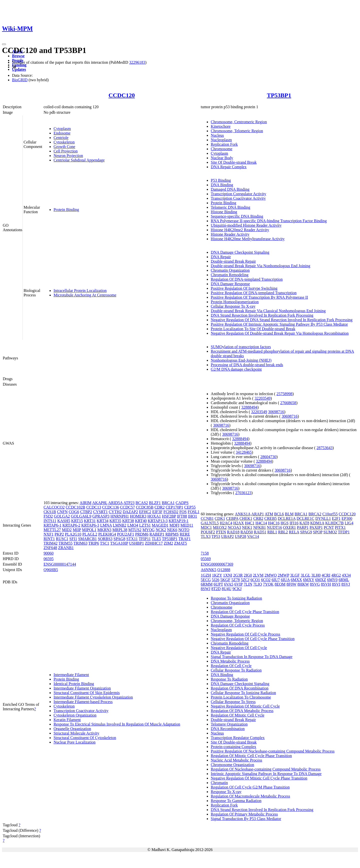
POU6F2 (208, 532)
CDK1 (220, 518)
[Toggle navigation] (4, 44)
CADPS (182, 503)
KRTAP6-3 (90, 525)
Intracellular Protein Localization (80, 291)
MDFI (174, 525)
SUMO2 (330, 532)
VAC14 (253, 536)
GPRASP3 (101, 516)
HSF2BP (169, 516)
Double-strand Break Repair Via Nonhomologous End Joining (260, 266)
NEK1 (247, 527)
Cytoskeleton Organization (75, 715)
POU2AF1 (125, 534)
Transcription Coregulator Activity (238, 194)
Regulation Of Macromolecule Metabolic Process (250, 796)
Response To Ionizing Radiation (236, 598)
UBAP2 (228, 536)
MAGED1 (160, 525)
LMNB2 (119, 525)
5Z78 (235, 580)
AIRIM (86, 503)
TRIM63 (80, 543)
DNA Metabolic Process (230, 661)
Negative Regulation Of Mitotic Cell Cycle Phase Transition (259, 778)
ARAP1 (258, 514)
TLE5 (156, 539)
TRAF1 (185, 539)
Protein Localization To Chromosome (241, 697)
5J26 (215, 580)
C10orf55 (330, 514)
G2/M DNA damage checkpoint (236, 369)
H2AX (239, 523)
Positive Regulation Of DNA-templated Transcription (254, 293)
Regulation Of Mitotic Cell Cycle (237, 715)
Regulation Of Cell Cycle (231, 666)
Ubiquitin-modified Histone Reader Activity (246, 225)
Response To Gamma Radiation (236, 801)
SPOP (318, 532)
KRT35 (115, 521)
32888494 (249, 407)
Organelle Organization (72, 729)
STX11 (132, 539)
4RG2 (336, 575)
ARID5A (115, 503)
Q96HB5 (51, 570)
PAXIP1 (316, 527)
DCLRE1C (305, 518)
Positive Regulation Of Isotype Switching (244, 288)
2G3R (238, 575)
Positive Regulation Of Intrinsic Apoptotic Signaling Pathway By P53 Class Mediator (279, 324)
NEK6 (172, 530)
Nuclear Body (222, 158)
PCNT (329, 527)
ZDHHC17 (154, 543)
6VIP (238, 584)
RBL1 (272, 532)
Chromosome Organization (232, 765)
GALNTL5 (210, 523)
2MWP (283, 575)
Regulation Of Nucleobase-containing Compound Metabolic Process (266, 769)
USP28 (240, 536)
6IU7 (276, 580)
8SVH (326, 584)
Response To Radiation (229, 679)
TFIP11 (145, 539)
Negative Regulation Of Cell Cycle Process (245, 634)
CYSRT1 (100, 512)
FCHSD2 (171, 512)
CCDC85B (145, 507)
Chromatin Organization (230, 270)
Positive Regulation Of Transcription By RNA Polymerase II (259, 297)
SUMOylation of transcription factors (241, 347)
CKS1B (50, 512)
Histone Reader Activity (230, 234)
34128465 (244, 452)
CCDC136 (110, 507)
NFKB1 (260, 527)
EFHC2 (145, 512)
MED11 (187, 525)
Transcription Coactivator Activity (238, 198)
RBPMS (172, 534)
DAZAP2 (130, 512)
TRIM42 (50, 543)
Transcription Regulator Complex (238, 738)
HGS (284, 523)
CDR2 (160, 507)
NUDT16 (274, 527)
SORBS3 (105, 539)
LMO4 (133, 525)
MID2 (67, 530)
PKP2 (59, 534)
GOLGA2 (62, 516)
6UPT (218, 584)
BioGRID (20, 80)
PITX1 (340, 527)
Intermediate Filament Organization (82, 688)
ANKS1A (243, 514)
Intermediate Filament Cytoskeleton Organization (93, 697)
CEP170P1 (174, 507)
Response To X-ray (226, 792)
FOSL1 (194, 512)
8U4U (227, 589)
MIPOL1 (89, 530)
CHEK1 (246, 518)
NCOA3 (234, 527)
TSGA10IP (119, 543)
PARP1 (303, 527)
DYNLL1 (323, 518)
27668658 (288, 403)
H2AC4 (226, 523)
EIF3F (157, 512)
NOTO (184, 530)
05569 (206, 559)
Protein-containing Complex (233, 747)
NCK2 (161, 530)
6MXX (296, 580)
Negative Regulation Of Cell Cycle (239, 648)
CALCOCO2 (54, 507)
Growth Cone (64, 147)
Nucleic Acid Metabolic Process (236, 760)
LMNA (106, 525)
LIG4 (349, 523)
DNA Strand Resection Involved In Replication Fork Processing (262, 315)
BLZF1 (155, 503)
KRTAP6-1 (52, 525)
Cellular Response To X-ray (233, 306)
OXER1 (289, 527)
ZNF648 (50, 548)
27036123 (243, 493)
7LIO (258, 584)
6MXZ (321, 580)
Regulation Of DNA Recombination (240, 688)
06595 (48, 559)
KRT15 (77, 521)
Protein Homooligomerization (235, 302)
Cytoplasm (62, 129)
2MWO (271, 575)
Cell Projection (65, 151)
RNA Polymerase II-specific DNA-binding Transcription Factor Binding (269, 221)
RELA (294, 532)
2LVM (258, 575)
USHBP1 (136, 543)
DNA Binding (222, 185)
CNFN (62, 512)
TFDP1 (344, 532)
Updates (19, 69)
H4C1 (250, 523)
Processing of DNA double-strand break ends (247, 365)
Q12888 (224, 570)
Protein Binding (66, 210)
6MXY (309, 580)
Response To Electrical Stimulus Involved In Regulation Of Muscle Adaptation (117, 724)
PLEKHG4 (107, 534)
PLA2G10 (73, 534)
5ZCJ (245, 580)
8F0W (291, 584)
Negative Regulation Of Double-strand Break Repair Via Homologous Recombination (280, 333)
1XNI (227, 575)
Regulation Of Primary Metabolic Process (244, 814)
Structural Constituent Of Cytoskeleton (85, 738)
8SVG (315, 584)
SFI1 (73, 539)
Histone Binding (224, 212)
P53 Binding (221, 180)
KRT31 (90, 521)
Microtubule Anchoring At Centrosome (85, 295)
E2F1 (336, 518)
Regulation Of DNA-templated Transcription (247, 279)
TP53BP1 (279, 95)
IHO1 (192, 516)
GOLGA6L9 (81, 516)
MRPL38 (120, 530)
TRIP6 (94, 543)
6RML (344, 580)
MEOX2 (220, 527)
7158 (205, 553)
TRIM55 (65, 543)
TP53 (216, 536)
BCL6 (279, 514)
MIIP (77, 530)
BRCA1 (168, 503)
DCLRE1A (287, 518)
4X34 (346, 575)
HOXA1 (154, 516)
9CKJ (237, 589)
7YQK (268, 584)
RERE (185, 534)
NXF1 (48, 534)
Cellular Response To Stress (233, 702)
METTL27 (52, 530)
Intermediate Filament (71, 675)
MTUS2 (135, 530)
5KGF (225, 580)
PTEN (221, 532)
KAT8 (304, 523)
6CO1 (255, 580)
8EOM (280, 584)
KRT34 (103, 521)
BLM (289, 514)
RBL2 (283, 532)
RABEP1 (157, 534)
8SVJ (346, 584)
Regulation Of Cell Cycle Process (238, 625)
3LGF (295, 575)
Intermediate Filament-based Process (83, 702)
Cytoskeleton (64, 142)
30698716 (276, 412)
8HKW (303, 584)
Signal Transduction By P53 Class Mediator (246, 819)
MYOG (149, 530)
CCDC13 (94, 507)
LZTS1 (145, 525)
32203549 (262, 398)
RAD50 (247, 532)
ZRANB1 (66, 548)
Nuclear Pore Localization (74, 742)
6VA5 (229, 584)
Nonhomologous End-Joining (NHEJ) (241, 360)
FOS (183, 512)
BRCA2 (315, 514)
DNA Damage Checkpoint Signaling (240, 252)
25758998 (284, 394)
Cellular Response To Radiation (236, 670)
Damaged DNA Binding (230, 189)
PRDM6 (142, 534)
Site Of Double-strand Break (234, 162)
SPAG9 (306, 532)
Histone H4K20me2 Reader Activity (240, 230)
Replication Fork (224, 144)
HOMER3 (138, 516)
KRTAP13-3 (158, 521)
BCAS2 (142, 503)
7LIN (248, 584)
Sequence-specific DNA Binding (237, 216)
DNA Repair (221, 257)
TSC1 (105, 543)
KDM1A (317, 523)
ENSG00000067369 (217, 564)
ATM (269, 514)
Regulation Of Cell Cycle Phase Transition (245, 612)
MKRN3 (104, 530)
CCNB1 (207, 518)
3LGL (306, 575)
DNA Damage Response (230, 284)
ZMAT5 (180, 543)
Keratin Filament (67, 720)
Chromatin (219, 783)
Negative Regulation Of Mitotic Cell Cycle (245, 706)
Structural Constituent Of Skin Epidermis (87, 693)
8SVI (336, 584)
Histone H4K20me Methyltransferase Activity (248, 239)
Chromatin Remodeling (230, 275)
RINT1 (49, 539)
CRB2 (258, 518)
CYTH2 (115, 512)
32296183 (137, 62)
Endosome (62, 133)
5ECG (206, 580)
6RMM (207, 584)
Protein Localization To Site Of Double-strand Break (253, 329)
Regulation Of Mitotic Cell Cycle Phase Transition (251, 756)
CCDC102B (75, 507)
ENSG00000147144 (60, 564)
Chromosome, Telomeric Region (237, 131)
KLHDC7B (334, 523)
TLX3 (206, 536)
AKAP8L (100, 503)
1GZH (206, 575)
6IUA (285, 580)
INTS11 (50, 521)
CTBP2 (86, 512)
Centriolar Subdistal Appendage (79, 160)
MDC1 (206, 527)
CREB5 (270, 518)
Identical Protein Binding (74, 684)
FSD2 (48, 516)
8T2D (216, 589)
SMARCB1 (87, 539)
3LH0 (316, 575)
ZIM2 (168, 543)
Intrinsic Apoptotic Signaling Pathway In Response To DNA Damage (266, 774)
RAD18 (233, 532)
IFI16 (294, 523)
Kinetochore (221, 126)
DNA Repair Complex (229, 167)
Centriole (61, 138)
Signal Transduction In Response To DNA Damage (252, 657)
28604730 (268, 457)
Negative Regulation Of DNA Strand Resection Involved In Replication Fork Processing (282, 320)
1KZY (217, 575)
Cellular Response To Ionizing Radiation (243, 693)
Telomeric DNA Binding (230, 207)
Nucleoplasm (221, 140)
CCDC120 (122, 95)
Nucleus (217, 135)
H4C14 (261, 523)
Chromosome (221, 149)
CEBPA (232, 518)
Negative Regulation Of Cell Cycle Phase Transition (253, 639)
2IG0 (248, 575)
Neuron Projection (68, 156)
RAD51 (260, 532)
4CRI (326, 575)
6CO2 (266, 580)
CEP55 (190, 507)
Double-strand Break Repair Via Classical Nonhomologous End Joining (268, 311)
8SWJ (205, 589)
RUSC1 (62, 539)
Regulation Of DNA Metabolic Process (242, 711)
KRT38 (128, 521)
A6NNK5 (208, 570)
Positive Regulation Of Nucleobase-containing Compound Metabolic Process (273, 751)
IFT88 (182, 516)
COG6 (74, 512)
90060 (48, 553)
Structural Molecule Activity (76, 733)
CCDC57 (127, 507)
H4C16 (274, 523)
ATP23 (129, 503)
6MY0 (332, 580)
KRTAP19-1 (179, 521)
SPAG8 (119, 539)
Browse (18, 56)
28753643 (324, 448)
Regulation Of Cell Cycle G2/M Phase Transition (250, 787)
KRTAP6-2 (71, 525)
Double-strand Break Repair (233, 261)
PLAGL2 (90, 534)
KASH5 (64, 521)
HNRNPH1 (120, 516)
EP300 (347, 518)
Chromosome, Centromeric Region (239, 122)
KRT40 (141, 521)
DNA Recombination (228, 729)
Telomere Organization (229, 724)
